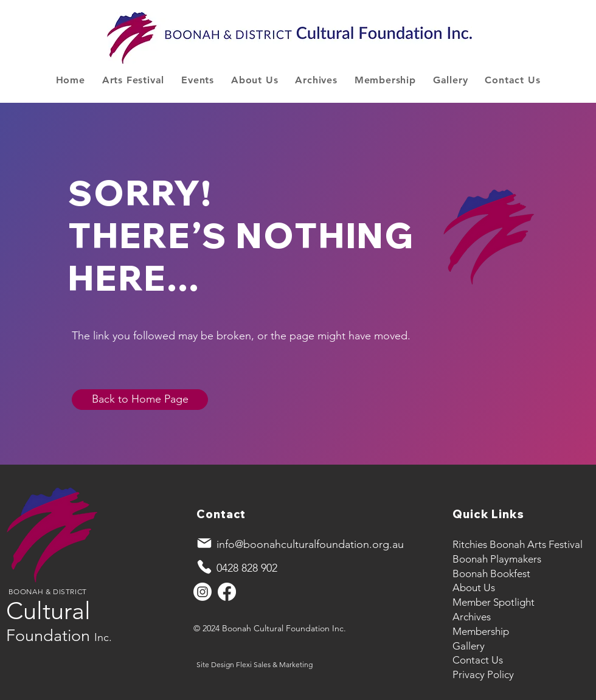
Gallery (469, 646)
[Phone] (204, 567)
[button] (133, 80)
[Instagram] (203, 592)
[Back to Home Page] (140, 400)
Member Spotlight (494, 602)
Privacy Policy (483, 674)
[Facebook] (227, 592)
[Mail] (204, 543)
